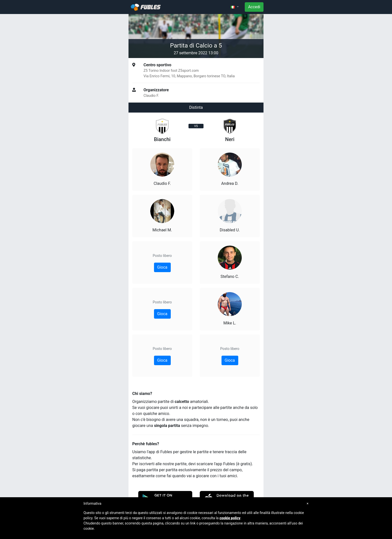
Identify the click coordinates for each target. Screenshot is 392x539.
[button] (235, 7)
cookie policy (230, 518)
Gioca (162, 267)
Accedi (254, 7)
